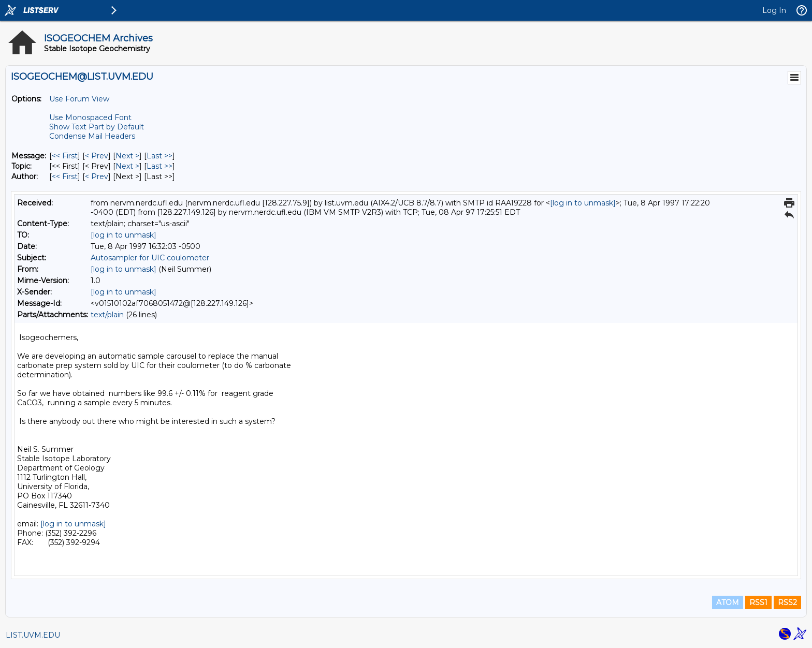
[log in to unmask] (583, 203)
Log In (774, 10)
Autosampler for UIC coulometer (150, 258)
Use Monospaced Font (90, 117)
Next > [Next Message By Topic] (127, 166)
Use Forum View (79, 99)
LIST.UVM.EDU (33, 635)
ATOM (728, 602)
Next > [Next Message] (127, 156)
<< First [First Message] (65, 156)
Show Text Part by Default (97, 127)
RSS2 (787, 602)
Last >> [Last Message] (160, 156)
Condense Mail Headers (92, 136)
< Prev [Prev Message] (97, 156)
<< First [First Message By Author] (65, 176)
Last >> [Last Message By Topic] (160, 166)
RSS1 (758, 602)
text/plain (107, 315)
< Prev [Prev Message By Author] (97, 176)
